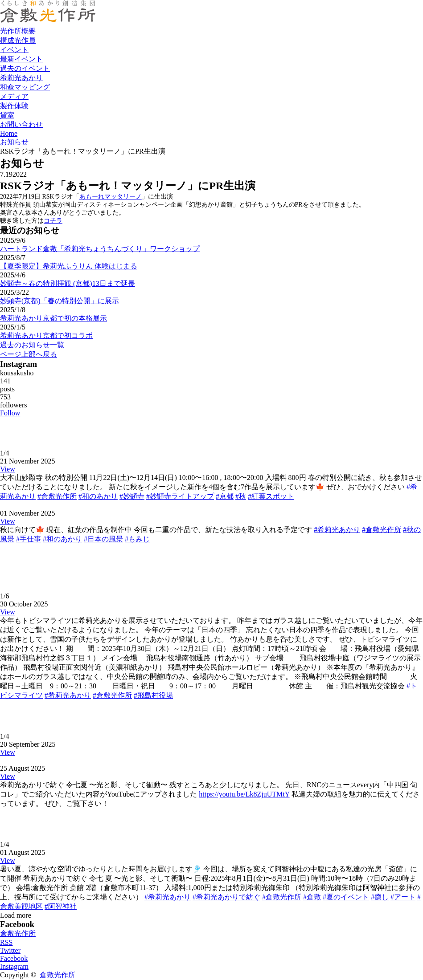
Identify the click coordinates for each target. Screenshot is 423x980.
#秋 (241, 496)
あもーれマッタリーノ (111, 197)
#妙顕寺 (132, 496)
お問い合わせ (21, 124)
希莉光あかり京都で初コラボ (46, 335)
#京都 (225, 496)
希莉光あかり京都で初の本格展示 (53, 318)
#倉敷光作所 (57, 496)
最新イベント (21, 59)
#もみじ (137, 539)
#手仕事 (29, 539)
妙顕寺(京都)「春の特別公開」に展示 (60, 301)
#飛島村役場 (153, 695)
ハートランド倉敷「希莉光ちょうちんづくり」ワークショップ (100, 249)
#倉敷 (312, 897)
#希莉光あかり (337, 530)
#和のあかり (98, 496)
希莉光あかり (21, 78)
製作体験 (14, 106)
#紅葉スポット (271, 496)
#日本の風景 (103, 539)
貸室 (7, 115)
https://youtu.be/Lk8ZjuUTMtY (244, 794)
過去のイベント (25, 68)
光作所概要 (18, 31)
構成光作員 (18, 40)
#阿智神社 (61, 906)
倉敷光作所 (18, 933)
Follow (10, 413)
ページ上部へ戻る (29, 354)
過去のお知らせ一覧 (32, 345)
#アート (403, 897)
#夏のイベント (346, 897)
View (8, 469)
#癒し (380, 897)
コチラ (53, 221)
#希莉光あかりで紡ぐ (226, 897)
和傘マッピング (25, 87)
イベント (14, 50)
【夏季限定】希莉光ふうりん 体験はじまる (69, 266)
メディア (14, 96)
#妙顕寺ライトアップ (180, 496)
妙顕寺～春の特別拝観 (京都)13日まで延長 (68, 283)
